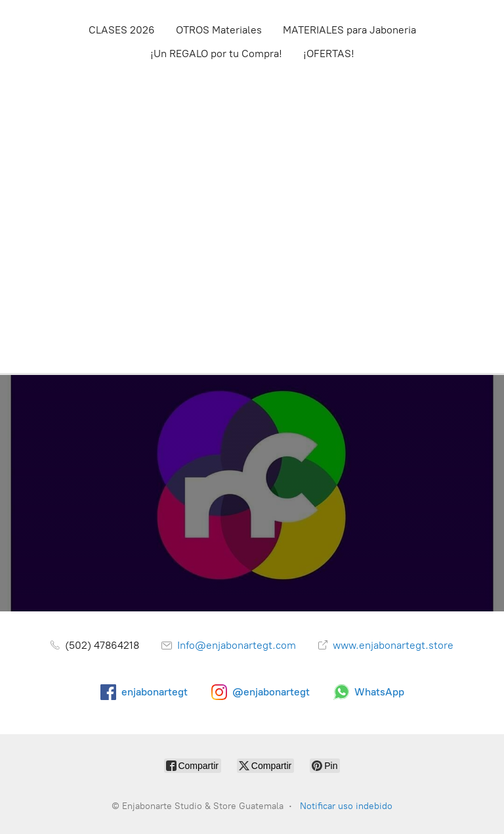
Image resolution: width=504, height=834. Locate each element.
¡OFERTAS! (329, 54)
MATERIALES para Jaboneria (349, 30)
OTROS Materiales (219, 30)
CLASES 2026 (122, 30)
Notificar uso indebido (346, 806)
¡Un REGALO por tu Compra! (216, 54)
